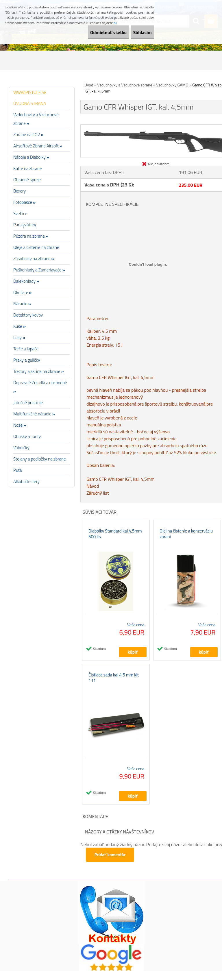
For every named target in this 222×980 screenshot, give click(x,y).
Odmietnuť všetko (93, 32)
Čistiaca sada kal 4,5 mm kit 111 (114, 687)
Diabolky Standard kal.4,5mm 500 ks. (115, 538)
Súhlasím (137, 32)
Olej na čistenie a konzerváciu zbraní (186, 538)
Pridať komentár (111, 864)
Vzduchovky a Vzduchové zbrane (125, 85)
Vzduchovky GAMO (172, 85)
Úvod (89, 85)
